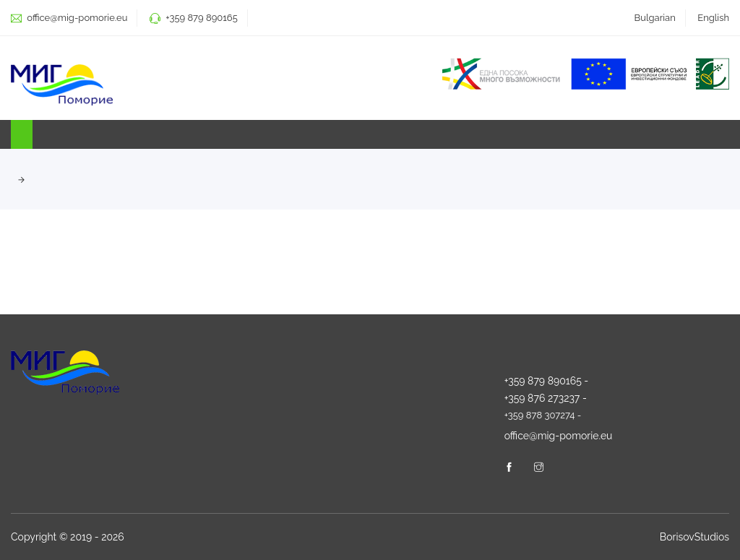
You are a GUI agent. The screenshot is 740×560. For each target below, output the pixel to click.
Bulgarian (655, 18)
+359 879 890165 (201, 18)
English (713, 18)
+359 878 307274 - (543, 415)
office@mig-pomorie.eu (76, 18)
